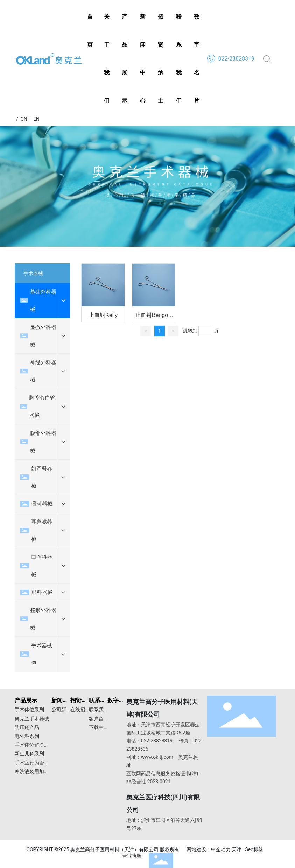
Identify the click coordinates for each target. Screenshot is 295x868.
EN (36, 119)
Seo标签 (254, 849)
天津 (237, 849)
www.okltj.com (157, 757)
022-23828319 (236, 59)
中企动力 (221, 849)
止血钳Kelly (103, 315)
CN (24, 119)
